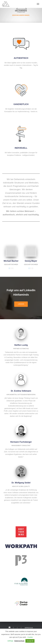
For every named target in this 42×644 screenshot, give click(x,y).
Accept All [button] (30, 641)
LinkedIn (13, 628)
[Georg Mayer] (29, 268)
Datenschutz (19, 641)
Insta (21, 628)
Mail (10, 627)
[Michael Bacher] (9, 268)
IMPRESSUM (29, 628)
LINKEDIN (21, 304)
